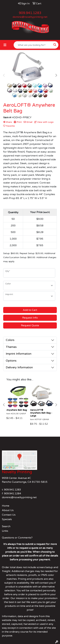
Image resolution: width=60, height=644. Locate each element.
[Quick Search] (33, 45)
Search (6, 526)
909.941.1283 (30, 13)
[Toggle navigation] (5, 45)
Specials (7, 519)
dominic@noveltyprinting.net (30, 17)
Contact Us (9, 515)
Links (5, 531)
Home (6, 506)
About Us (8, 510)
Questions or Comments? (17, 538)
